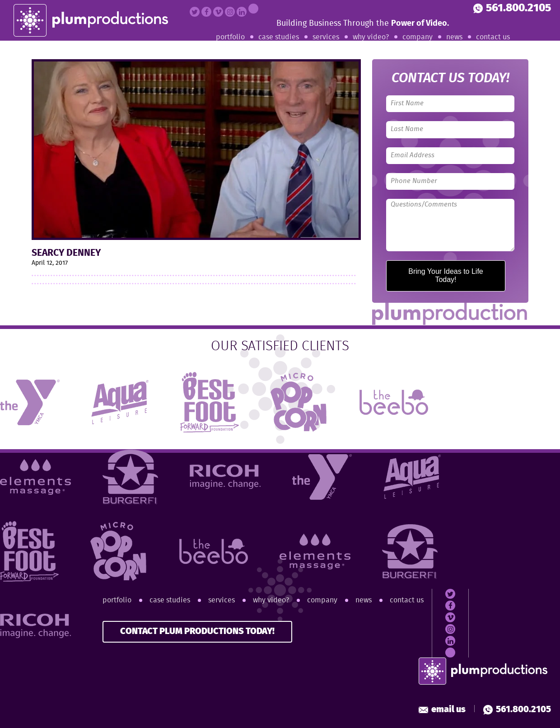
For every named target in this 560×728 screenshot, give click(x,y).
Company (418, 37)
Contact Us (493, 37)
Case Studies (279, 37)
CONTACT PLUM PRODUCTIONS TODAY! (197, 632)
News (454, 37)
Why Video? (371, 37)
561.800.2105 (512, 8)
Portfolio (230, 37)
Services (326, 37)
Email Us (442, 710)
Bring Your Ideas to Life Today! (446, 275)
